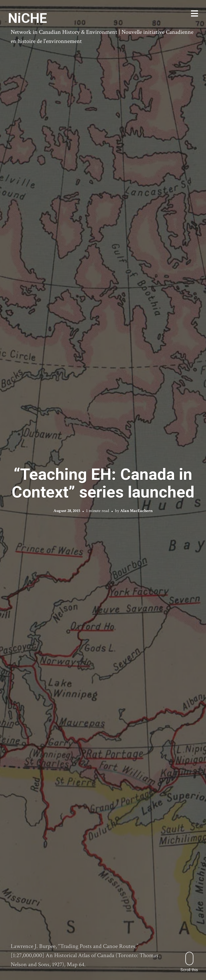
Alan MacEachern (136, 511)
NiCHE (27, 18)
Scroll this (189, 962)
